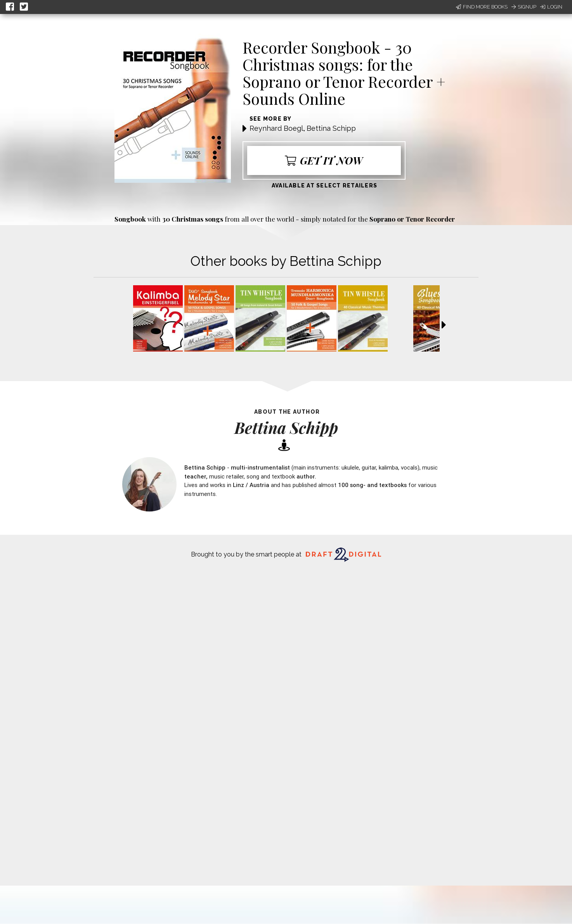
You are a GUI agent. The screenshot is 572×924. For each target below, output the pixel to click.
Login (551, 7)
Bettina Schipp (331, 128)
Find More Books (482, 7)
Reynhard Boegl (276, 128)
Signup (524, 7)
